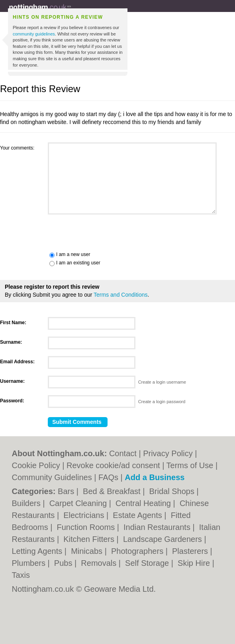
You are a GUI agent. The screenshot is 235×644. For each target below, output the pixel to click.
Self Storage (148, 563)
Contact (123, 453)
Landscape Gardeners (164, 539)
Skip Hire (195, 563)
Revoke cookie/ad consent (113, 465)
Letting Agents (38, 551)
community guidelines (34, 34)
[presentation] (61, 232)
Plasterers (191, 551)
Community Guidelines (52, 477)
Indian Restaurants (158, 527)
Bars (67, 491)
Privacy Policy (168, 453)
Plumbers (30, 563)
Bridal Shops (173, 491)
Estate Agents (138, 515)
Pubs (64, 563)
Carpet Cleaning (79, 503)
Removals (100, 563)
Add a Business (155, 477)
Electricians (85, 515)
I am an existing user (78, 263)
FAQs (108, 477)
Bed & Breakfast (113, 491)
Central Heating (144, 503)
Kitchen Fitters (90, 539)
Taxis (21, 575)
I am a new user (73, 254)
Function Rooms (87, 527)
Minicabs (88, 551)
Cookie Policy (36, 465)
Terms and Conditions (120, 295)
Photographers (138, 551)
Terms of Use (190, 465)
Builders (27, 503)
